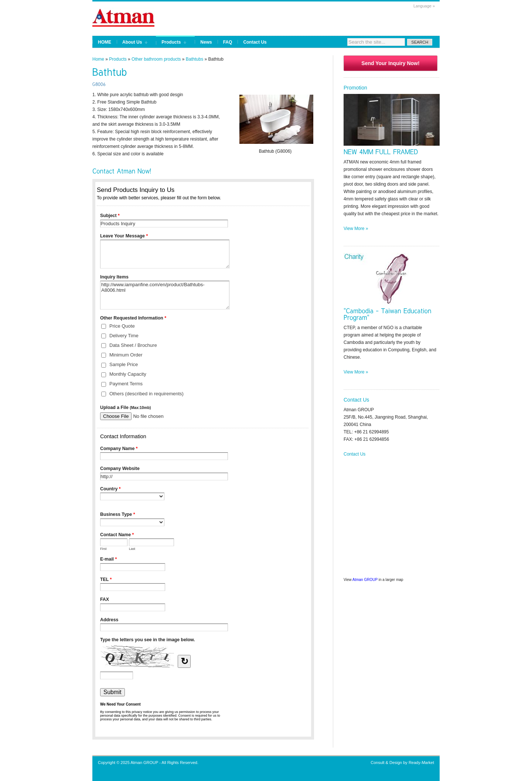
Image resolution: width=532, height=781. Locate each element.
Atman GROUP (365, 580)
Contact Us (354, 454)
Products (118, 59)
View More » (356, 229)
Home (98, 59)
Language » (424, 6)
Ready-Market (421, 763)
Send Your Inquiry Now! (390, 63)
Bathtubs (195, 59)
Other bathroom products (156, 59)
